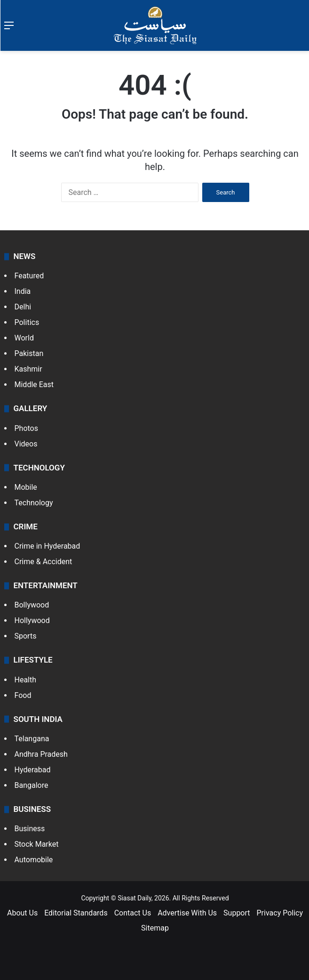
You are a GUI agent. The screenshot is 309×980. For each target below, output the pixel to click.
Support (237, 913)
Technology (34, 503)
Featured (29, 276)
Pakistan (29, 353)
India (23, 291)
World (24, 338)
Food (23, 695)
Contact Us (133, 913)
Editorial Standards (76, 913)
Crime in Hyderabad (48, 546)
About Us (22, 913)
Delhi (23, 307)
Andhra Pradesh (41, 754)
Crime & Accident (44, 562)
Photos (27, 428)
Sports (26, 636)
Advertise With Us (187, 913)
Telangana (32, 739)
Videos (26, 444)
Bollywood (32, 605)
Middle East (34, 385)
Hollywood (32, 620)
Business (30, 829)
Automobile (34, 860)
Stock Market (37, 844)
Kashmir (28, 369)
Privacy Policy (280, 913)
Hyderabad (33, 770)
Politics (27, 322)
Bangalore (32, 785)
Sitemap (155, 928)
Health (26, 680)
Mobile (26, 487)
